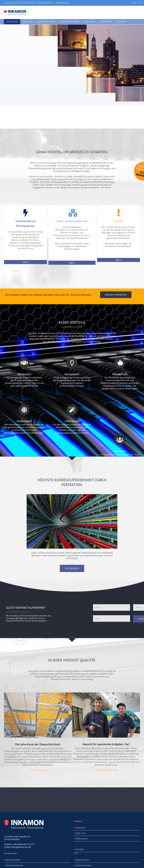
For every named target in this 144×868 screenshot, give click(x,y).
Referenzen (82, 839)
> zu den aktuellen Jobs (106, 770)
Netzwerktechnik (14, 865)
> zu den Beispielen (38, 770)
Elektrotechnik (13, 860)
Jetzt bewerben (83, 865)
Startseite (81, 827)
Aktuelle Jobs (82, 860)
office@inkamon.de (63, 3)
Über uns (80, 833)
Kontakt (80, 849)
